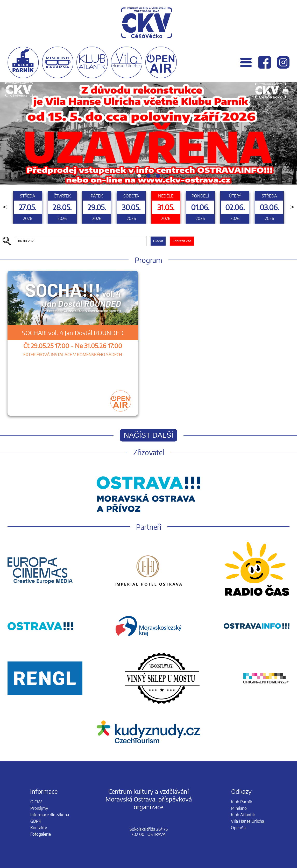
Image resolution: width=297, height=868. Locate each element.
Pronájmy (39, 808)
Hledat (158, 241)
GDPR (36, 821)
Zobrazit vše (182, 241)
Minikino (239, 808)
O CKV (36, 802)
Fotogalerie (41, 834)
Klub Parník (241, 802)
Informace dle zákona (50, 815)
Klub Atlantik (243, 815)
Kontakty (39, 828)
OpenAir (239, 828)
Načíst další (149, 435)
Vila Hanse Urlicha (248, 821)
